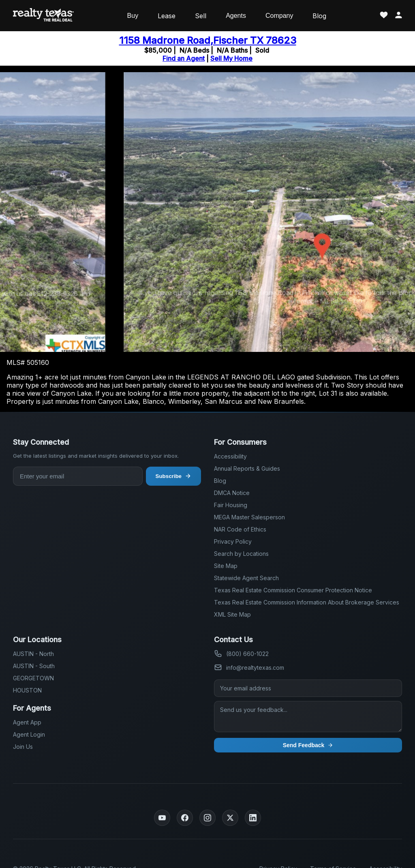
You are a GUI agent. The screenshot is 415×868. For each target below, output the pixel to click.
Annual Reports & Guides (247, 468)
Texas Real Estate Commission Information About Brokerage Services (307, 602)
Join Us (23, 747)
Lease (167, 16)
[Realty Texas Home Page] (43, 16)
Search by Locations (241, 554)
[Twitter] (230, 818)
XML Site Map (232, 614)
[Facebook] (185, 818)
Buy (133, 16)
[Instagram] (207, 818)
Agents (236, 16)
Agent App (27, 722)
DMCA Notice (232, 493)
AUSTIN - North (33, 654)
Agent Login (29, 734)
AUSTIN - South (34, 666)
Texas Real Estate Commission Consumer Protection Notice (293, 590)
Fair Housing (231, 505)
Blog (319, 16)
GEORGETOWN (33, 678)
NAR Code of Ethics (240, 529)
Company (279, 16)
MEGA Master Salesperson (249, 517)
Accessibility (230, 456)
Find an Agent (184, 58)
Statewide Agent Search (246, 578)
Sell (201, 16)
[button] (405, 212)
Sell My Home (231, 58)
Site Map (226, 566)
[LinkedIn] (253, 818)
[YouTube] (162, 818)
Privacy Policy (233, 541)
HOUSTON (27, 690)
